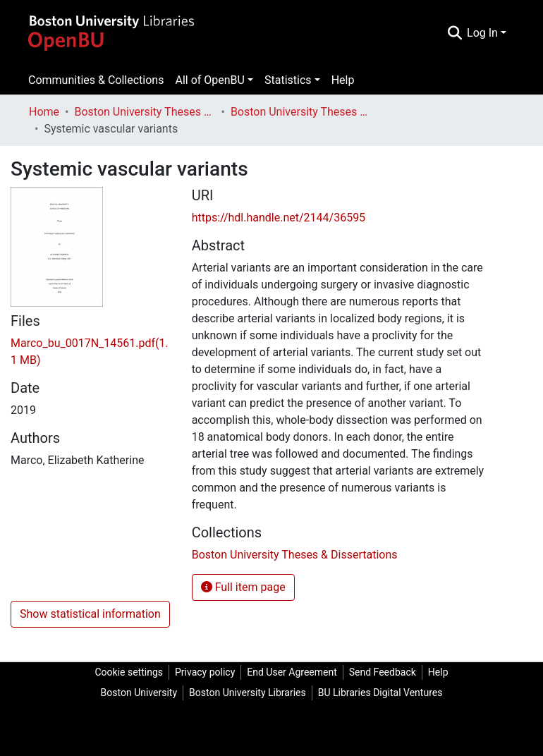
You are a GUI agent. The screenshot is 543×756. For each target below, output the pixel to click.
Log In (482, 33)
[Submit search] (454, 33)
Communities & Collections (96, 80)
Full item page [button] (243, 587)
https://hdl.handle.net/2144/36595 (279, 218)
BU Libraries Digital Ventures (380, 693)
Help (343, 80)
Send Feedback (383, 672)
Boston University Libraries (248, 693)
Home (44, 112)
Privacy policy (205, 672)
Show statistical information (90, 614)
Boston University (139, 693)
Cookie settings (129, 672)
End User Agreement (292, 672)
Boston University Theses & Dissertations (145, 112)
